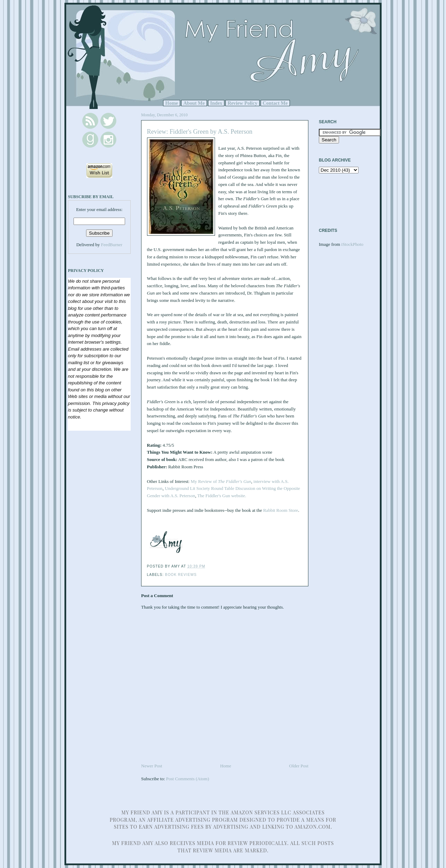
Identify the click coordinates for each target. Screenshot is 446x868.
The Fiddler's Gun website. (222, 496)
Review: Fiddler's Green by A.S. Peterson (200, 132)
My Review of (221, 481)
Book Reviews (181, 575)
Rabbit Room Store (280, 510)
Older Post (299, 766)
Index (216, 103)
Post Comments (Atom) (188, 779)
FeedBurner (112, 245)
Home (172, 103)
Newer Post (152, 766)
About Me (194, 103)
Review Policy (242, 103)
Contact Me (275, 103)
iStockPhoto (352, 244)
